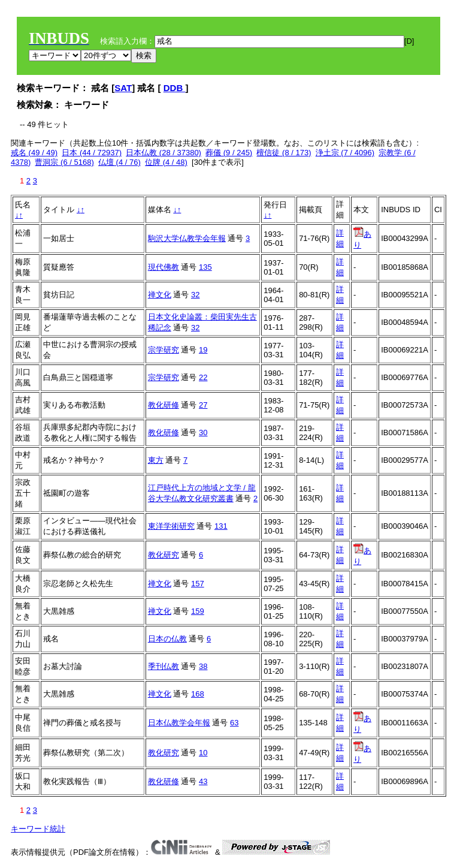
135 (205, 267)
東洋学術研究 (171, 526)
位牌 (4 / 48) (166, 162)
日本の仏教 (167, 639)
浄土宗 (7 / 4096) (345, 153)
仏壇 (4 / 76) (119, 162)
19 (203, 350)
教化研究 (164, 555)
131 (221, 526)
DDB (175, 88)
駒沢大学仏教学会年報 (187, 238)
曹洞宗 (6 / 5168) (64, 162)
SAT (123, 88)
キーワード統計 (38, 829)
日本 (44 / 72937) (92, 153)
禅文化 (160, 295)
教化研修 (164, 405)
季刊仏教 (164, 666)
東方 (156, 460)
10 (203, 753)
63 (234, 723)
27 (203, 405)
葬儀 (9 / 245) (229, 153)
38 (203, 666)
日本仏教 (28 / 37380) (164, 153)
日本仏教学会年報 (179, 723)
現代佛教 (164, 267)
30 (203, 433)
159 (198, 611)
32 (195, 295)
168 (198, 694)
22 (203, 377)
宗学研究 (164, 350)
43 (203, 781)
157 (198, 584)
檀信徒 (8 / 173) (284, 153)
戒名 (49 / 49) (34, 153)
